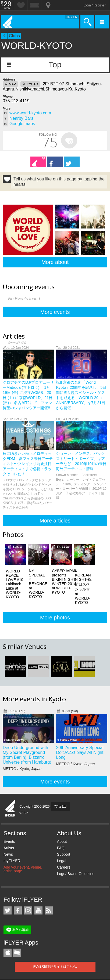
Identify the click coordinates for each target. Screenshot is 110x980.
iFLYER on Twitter (8, 910)
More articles (55, 521)
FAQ (61, 848)
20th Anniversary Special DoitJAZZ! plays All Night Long (80, 752)
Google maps (22, 124)
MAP (12, 84)
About (62, 841)
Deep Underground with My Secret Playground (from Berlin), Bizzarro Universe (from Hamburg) (27, 755)
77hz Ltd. (61, 807)
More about (55, 262)
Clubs (14, 36)
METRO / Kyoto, (22, 769)
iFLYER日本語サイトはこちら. (55, 967)
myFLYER (12, 861)
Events (9, 841)
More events (55, 312)
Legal (62, 861)
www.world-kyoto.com (30, 113)
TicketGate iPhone (17, 953)
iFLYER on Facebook (18, 910)
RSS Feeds (49, 910)
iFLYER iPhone (8, 953)
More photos (55, 618)
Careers (64, 867)
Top (55, 65)
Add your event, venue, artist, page (23, 869)
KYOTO (32, 84)
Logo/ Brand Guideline (76, 874)
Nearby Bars (21, 118)
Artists (9, 848)
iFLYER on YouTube (38, 910)
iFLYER (10, 808)
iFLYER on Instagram (28, 910)
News (8, 854)
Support (64, 854)
